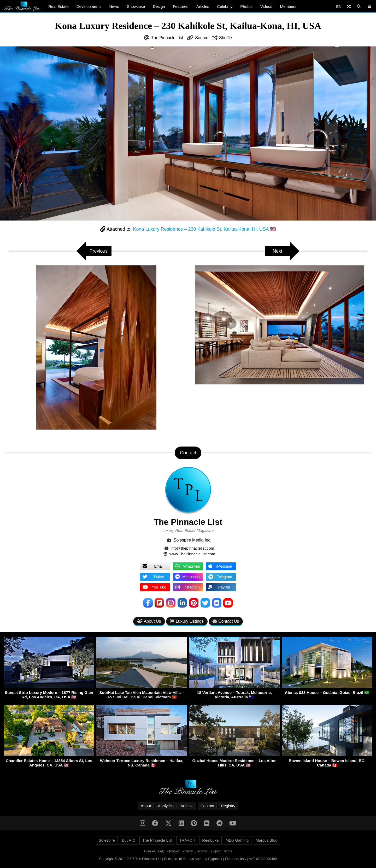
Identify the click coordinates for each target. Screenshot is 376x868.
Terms (228, 851)
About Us (149, 621)
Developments (89, 6)
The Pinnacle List (167, 38)
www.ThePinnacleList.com (192, 554)
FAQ (161, 851)
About (146, 806)
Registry (228, 806)
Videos (266, 6)
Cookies (150, 851)
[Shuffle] (349, 6)
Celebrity (225, 6)
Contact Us (226, 621)
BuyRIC (129, 840)
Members (288, 6)
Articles (203, 6)
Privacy (188, 851)
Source (202, 38)
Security (201, 851)
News (114, 6)
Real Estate (58, 6)
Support (215, 851)
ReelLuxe (210, 840)
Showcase (136, 6)
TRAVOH (187, 840)
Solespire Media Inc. (193, 540)
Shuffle (226, 38)
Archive (187, 806)
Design (159, 6)
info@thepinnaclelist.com (192, 548)
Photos (246, 6)
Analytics (166, 806)
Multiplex (174, 851)
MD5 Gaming (237, 840)
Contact (207, 806)
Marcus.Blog (266, 840)
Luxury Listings (187, 621)
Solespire (107, 840)
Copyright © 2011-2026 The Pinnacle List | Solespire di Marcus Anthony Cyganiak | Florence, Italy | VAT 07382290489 (188, 859)
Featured (181, 6)
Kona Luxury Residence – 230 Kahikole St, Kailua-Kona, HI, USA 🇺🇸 (204, 229)
